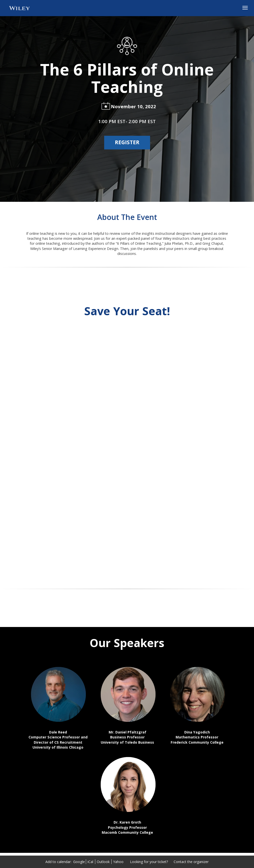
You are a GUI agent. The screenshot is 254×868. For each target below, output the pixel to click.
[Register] (127, 142)
